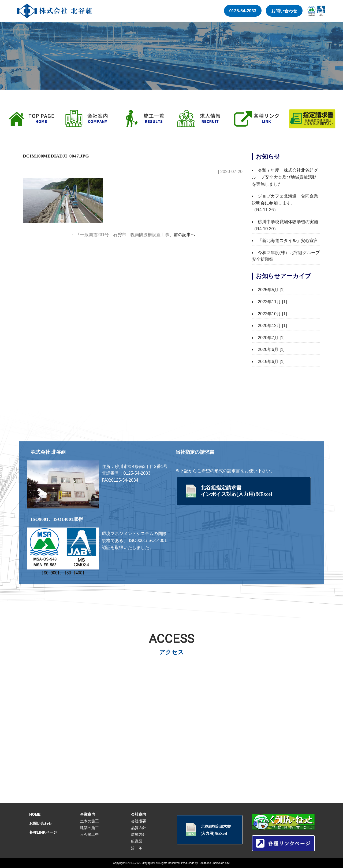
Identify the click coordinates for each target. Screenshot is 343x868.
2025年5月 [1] (271, 290)
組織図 (137, 841)
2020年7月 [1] (271, 338)
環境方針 (139, 834)
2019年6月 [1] (271, 362)
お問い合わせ (284, 11)
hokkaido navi (222, 863)
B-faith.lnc (205, 863)
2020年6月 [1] (271, 349)
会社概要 (139, 821)
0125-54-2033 (243, 11)
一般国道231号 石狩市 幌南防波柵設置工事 (125, 235)
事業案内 (88, 814)
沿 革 (137, 848)
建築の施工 (90, 828)
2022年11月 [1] (272, 302)
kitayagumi (148, 863)
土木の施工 (90, 821)
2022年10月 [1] (272, 314)
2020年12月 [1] (272, 326)
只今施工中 (90, 834)
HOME (35, 814)
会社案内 (139, 814)
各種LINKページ (43, 832)
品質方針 (139, 828)
